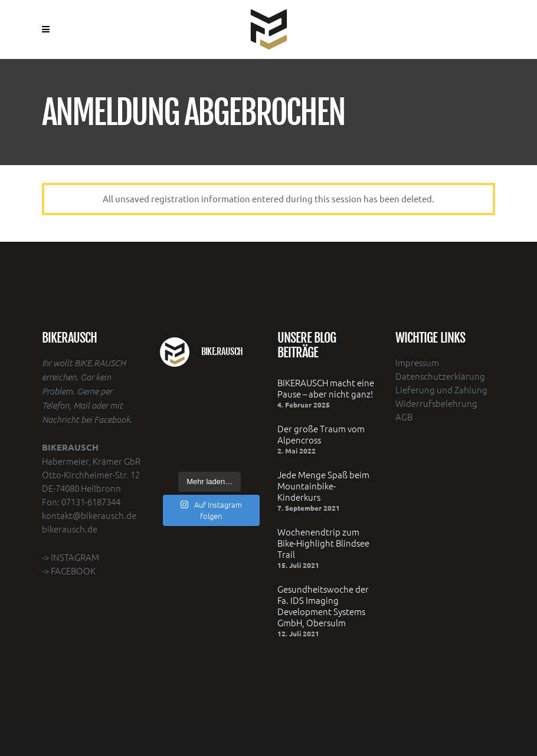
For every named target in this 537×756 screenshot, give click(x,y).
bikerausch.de (70, 529)
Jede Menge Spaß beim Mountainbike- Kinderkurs (323, 486)
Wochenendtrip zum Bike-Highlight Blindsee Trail (323, 543)
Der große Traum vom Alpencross (321, 434)
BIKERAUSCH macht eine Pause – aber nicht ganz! (326, 388)
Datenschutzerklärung (440, 376)
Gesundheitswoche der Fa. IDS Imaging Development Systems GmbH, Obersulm (323, 606)
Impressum (417, 362)
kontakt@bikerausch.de (89, 515)
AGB (404, 417)
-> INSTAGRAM (71, 557)
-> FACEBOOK (69, 571)
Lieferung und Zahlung (441, 389)
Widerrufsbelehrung (436, 403)
